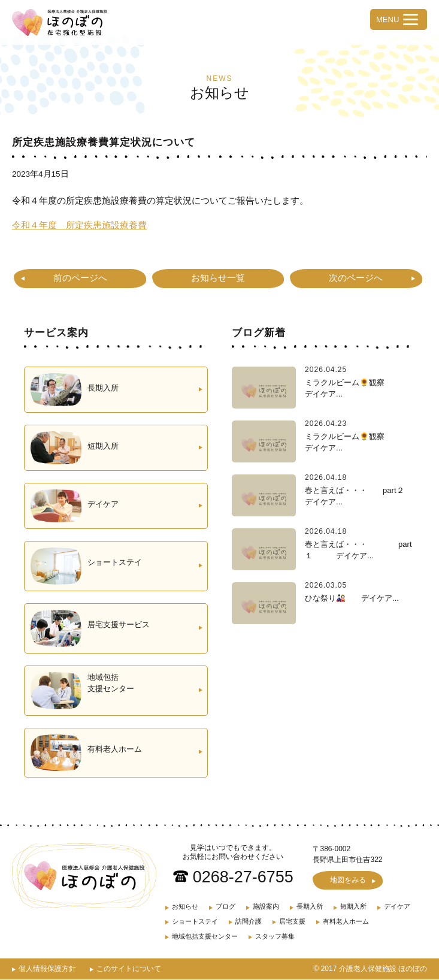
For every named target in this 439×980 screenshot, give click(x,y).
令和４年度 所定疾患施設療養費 (79, 225)
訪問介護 (249, 922)
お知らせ (185, 907)
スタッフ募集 (275, 937)
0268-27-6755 (243, 877)
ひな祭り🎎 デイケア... (352, 598)
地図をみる (348, 881)
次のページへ (356, 278)
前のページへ (80, 278)
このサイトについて (129, 969)
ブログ (225, 907)
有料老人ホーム (346, 922)
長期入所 (310, 907)
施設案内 (266, 907)
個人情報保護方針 (47, 969)
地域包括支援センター (205, 937)
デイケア (397, 907)
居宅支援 (292, 922)
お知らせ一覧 (218, 278)
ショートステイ (195, 922)
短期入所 (353, 907)
